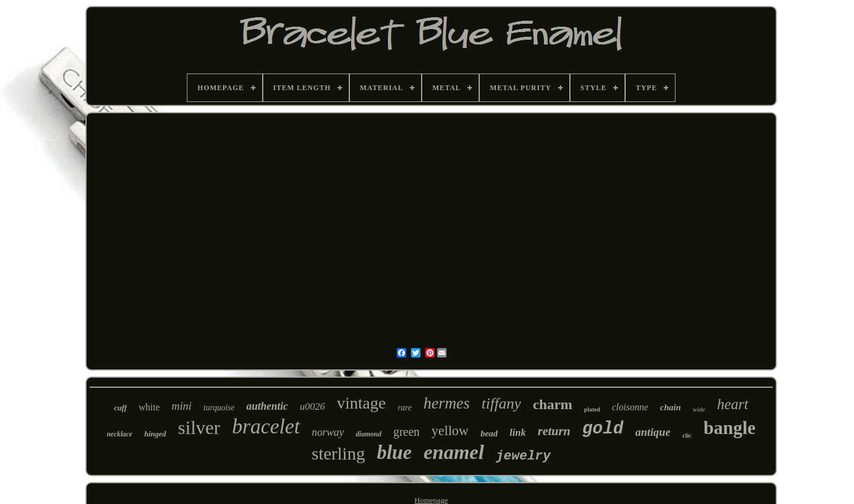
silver (199, 428)
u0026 (312, 406)
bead (489, 433)
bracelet (266, 427)
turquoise (219, 408)
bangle (729, 428)
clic (687, 435)
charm (552, 404)
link (517, 433)
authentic (267, 406)
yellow (450, 431)
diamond (369, 434)
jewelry (523, 456)
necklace (120, 434)
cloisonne (630, 407)
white (149, 407)
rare (404, 408)
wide (699, 409)
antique (653, 432)
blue (394, 452)
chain (670, 407)
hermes (447, 403)
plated (592, 409)
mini (181, 406)
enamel (454, 452)
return (554, 431)
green (406, 432)
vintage (361, 403)
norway (328, 432)
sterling (338, 453)
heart (733, 404)
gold (603, 429)
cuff (120, 408)
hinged (155, 434)
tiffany (501, 403)
